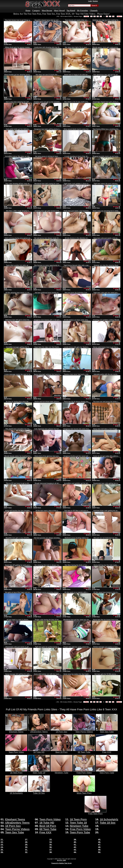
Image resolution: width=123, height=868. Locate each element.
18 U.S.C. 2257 (61, 860)
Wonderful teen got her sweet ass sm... (77, 620)
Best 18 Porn (61, 751)
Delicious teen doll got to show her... (18, 320)
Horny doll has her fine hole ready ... (106, 565)
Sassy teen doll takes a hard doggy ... (106, 429)
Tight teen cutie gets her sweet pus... (106, 293)
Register (95, 1)
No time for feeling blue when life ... (18, 402)
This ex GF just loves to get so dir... (18, 483)
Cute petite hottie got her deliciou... (18, 129)
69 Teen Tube (84, 751)
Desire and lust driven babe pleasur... (47, 402)
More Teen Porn (84, 792)
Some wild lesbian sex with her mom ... (47, 674)
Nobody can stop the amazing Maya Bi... (106, 266)
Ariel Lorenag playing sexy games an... (18, 238)
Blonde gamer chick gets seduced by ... (106, 47)
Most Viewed (59, 11)
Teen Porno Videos (84, 731)
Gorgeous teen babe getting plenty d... (47, 129)
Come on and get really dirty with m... (106, 456)
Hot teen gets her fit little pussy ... (106, 674)
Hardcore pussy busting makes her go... (77, 539)
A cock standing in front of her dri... (77, 156)
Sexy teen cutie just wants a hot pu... (106, 238)
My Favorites (82, 11)
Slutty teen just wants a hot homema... (77, 211)
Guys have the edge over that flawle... (47, 347)
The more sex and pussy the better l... (106, 402)
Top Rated (71, 11)
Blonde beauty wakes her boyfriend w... (18, 456)
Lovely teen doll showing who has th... (47, 47)
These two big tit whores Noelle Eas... (77, 402)
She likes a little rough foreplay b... (18, 211)
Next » (119, 16)
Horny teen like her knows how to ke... (106, 620)
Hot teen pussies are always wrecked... (47, 538)
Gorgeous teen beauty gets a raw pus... (47, 320)
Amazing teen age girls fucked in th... (47, 211)
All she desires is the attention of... (77, 238)
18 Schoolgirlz (16, 792)
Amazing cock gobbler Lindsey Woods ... (106, 321)
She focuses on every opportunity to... (47, 265)
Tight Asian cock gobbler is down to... (77, 184)
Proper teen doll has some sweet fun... (77, 647)
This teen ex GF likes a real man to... (77, 511)
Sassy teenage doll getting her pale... (18, 674)
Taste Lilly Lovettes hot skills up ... (18, 265)
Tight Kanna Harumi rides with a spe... (77, 265)
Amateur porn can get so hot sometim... (47, 102)
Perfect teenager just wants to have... (106, 647)
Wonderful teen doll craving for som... (47, 184)
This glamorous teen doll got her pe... (106, 75)
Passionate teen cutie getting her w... (106, 483)
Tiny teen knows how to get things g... (18, 20)
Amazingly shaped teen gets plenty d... (106, 102)
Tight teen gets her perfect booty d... (47, 647)
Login (90, 1)
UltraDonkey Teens (39, 731)
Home (28, 11)
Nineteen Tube (61, 772)
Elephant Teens (16, 731)
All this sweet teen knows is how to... (106, 592)
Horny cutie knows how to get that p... (106, 347)
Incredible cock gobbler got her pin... (77, 483)
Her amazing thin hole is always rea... (47, 565)
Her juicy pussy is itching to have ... (47, 156)
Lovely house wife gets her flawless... (77, 347)
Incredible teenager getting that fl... (18, 347)
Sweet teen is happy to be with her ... (77, 75)
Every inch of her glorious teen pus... (47, 456)
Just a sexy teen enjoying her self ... (18, 102)
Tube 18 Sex (39, 792)
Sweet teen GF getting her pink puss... (18, 565)
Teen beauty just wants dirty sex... (77, 20)
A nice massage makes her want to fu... (18, 374)
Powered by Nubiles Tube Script (61, 863)
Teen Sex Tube (107, 731)
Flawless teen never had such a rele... (77, 374)
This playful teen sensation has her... (18, 429)
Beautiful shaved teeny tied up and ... (47, 20)
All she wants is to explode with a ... (77, 592)
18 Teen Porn (16, 772)
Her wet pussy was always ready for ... (47, 238)
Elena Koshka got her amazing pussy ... (18, 75)
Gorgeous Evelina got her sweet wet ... (77, 456)
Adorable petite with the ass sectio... (106, 374)
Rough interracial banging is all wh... (47, 483)
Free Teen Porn (95, 813)
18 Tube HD (39, 751)
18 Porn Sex (61, 731)
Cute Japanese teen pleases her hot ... (47, 429)
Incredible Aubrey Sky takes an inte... (18, 156)
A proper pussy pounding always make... (47, 593)
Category (36, 11)
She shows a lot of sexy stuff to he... (77, 102)
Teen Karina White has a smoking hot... (106, 129)
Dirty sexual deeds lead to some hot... (77, 129)
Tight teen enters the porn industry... (106, 184)
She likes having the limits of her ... (77, 565)
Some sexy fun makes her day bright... (77, 674)
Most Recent (47, 11)
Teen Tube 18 (39, 772)
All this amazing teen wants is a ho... (18, 293)
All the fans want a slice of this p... (47, 511)
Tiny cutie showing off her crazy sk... (18, 184)
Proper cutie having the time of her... (47, 620)
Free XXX (107, 751)
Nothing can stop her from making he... (106, 20)
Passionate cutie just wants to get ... (18, 647)
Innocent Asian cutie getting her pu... (106, 511)
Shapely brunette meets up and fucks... (106, 156)
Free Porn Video (84, 772)
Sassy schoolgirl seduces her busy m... (47, 374)
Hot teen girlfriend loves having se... (47, 293)
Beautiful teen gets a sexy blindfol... (18, 538)
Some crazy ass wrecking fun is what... (106, 211)
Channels (94, 11)
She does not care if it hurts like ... (47, 75)
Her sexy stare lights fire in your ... (77, 47)
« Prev (86, 16)
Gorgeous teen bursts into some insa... (77, 429)
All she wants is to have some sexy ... (77, 320)
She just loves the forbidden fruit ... (77, 293)
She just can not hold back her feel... (106, 538)
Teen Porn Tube (107, 772)
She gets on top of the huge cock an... (18, 592)
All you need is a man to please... (18, 620)
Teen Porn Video (16, 751)
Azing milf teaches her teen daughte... (18, 511)
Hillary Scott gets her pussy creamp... (18, 47)
